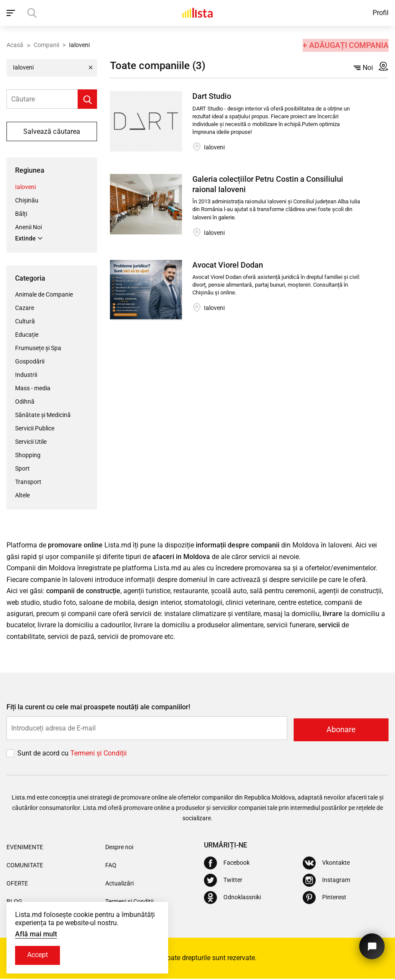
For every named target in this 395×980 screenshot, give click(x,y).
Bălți (21, 213)
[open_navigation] (12, 13)
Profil (381, 13)
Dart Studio (212, 96)
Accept (38, 955)
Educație (27, 335)
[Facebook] (227, 864)
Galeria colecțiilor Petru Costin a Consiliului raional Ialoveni (268, 184)
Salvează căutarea (52, 131)
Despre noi (119, 849)
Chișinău (27, 200)
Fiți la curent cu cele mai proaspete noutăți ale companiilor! (98, 710)
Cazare (25, 308)
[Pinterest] (324, 899)
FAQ (111, 867)
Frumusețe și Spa (38, 348)
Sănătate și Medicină (43, 415)
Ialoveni (25, 187)
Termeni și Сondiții (99, 755)
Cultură (25, 322)
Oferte (17, 885)
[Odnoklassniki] (232, 899)
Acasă (15, 44)
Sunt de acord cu (44, 755)
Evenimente (25, 849)
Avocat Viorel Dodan (228, 265)
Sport (22, 469)
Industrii (26, 375)
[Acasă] (197, 13)
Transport (28, 482)
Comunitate (25, 867)
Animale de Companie (44, 295)
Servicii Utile (31, 442)
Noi (363, 68)
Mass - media (33, 389)
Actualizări (119, 885)
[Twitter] (223, 882)
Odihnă (25, 402)
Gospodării (30, 362)
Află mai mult (36, 934)
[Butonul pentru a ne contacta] (371, 944)
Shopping (28, 455)
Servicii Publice (35, 429)
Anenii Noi (28, 227)
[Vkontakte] (326, 864)
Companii (46, 44)
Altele (22, 496)
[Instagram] (326, 882)
